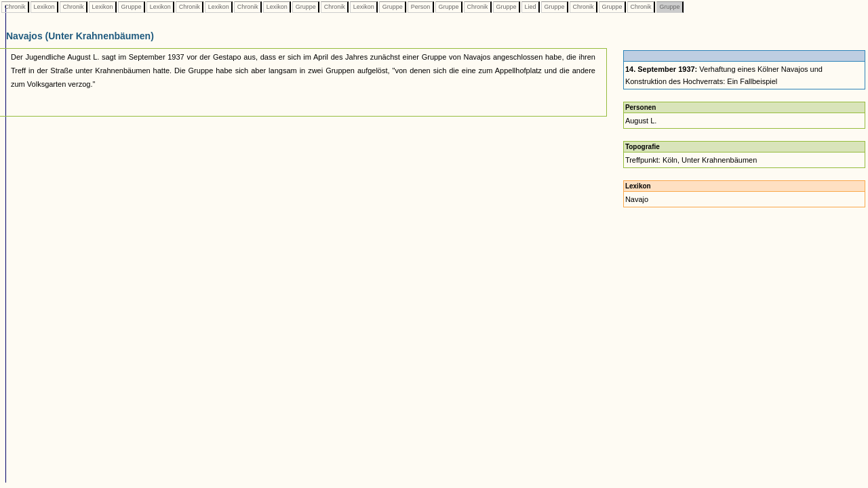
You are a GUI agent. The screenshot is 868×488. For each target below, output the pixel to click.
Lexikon (44, 7)
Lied (530, 7)
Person (420, 7)
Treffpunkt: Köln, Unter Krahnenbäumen (691, 160)
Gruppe (131, 7)
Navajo (637, 199)
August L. (641, 121)
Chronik (15, 7)
